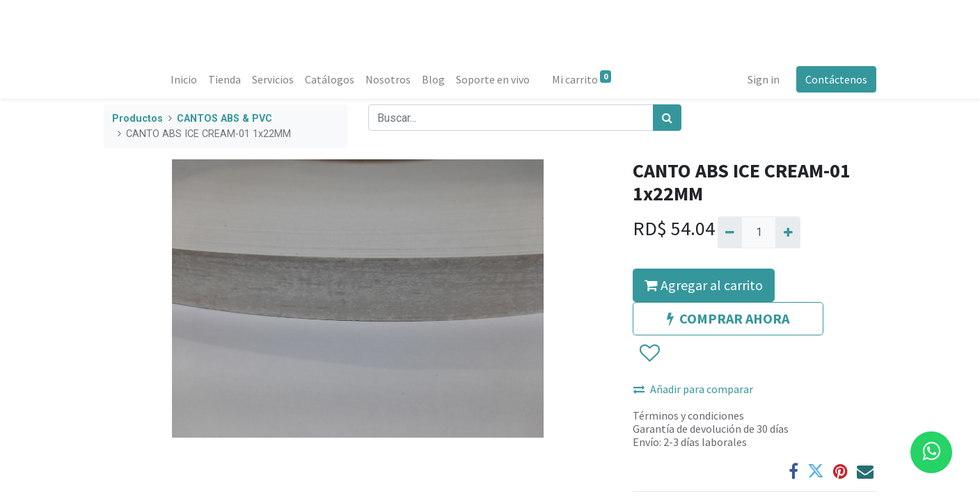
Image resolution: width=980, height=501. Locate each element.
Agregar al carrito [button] (704, 285)
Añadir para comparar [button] (693, 389)
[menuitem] (184, 79)
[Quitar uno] (730, 232)
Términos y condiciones (688, 415)
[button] (649, 353)
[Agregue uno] (788, 232)
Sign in (764, 79)
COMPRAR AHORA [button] (728, 318)
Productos (137, 119)
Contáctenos (836, 79)
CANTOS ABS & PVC (224, 119)
